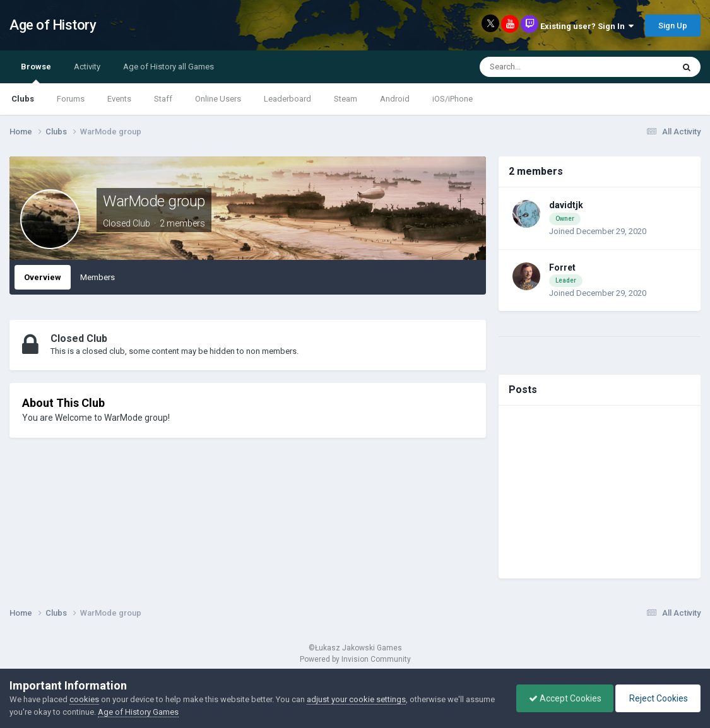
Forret (562, 267)
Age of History (53, 25)
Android (395, 99)
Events (119, 99)
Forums (71, 99)
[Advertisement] (600, 492)
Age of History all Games (169, 67)
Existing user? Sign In (587, 26)
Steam (346, 99)
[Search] (548, 67)
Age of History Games (138, 712)
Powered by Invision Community (355, 659)
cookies (84, 699)
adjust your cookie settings (356, 699)
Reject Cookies (657, 698)
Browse (36, 73)
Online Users (218, 99)
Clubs (23, 99)
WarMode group (154, 201)
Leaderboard (287, 99)
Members (98, 277)
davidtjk (566, 205)
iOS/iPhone (453, 99)
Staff (163, 99)
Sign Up (673, 26)
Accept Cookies (562, 698)
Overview (43, 277)
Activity (87, 67)
